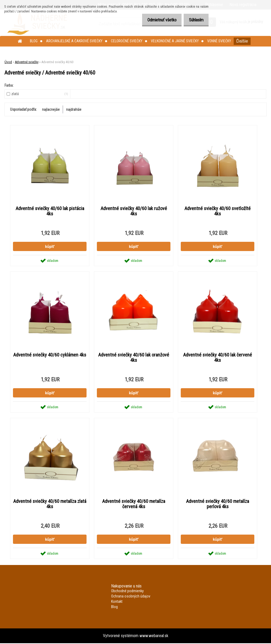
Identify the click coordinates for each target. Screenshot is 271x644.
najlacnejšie (51, 109)
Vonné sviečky (219, 41)
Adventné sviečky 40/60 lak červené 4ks (218, 358)
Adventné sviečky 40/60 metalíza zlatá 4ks (50, 504)
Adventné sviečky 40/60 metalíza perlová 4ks (218, 504)
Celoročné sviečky (127, 41)
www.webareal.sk (154, 636)
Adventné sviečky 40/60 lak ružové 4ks (134, 211)
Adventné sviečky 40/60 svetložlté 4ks (218, 211)
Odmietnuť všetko (157, 20)
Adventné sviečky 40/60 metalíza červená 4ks (134, 504)
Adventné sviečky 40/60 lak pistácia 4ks (50, 211)
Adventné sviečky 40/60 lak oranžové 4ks (134, 358)
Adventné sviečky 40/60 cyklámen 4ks (50, 355)
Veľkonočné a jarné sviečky (175, 41)
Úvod (8, 62)
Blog (34, 41)
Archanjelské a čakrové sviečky (74, 41)
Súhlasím (195, 20)
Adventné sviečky (27, 62)
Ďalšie (242, 41)
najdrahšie (74, 109)
